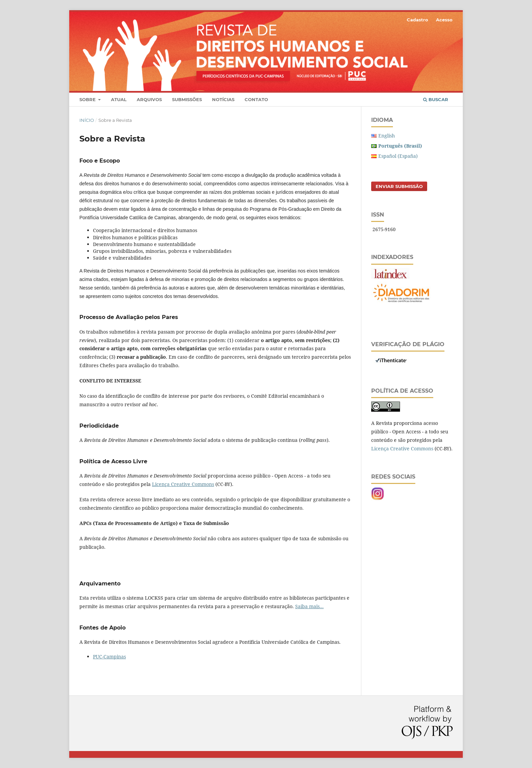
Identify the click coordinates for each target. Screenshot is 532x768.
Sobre (88, 99)
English (387, 136)
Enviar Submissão (399, 186)
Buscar (436, 99)
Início (87, 120)
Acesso (444, 20)
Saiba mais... (309, 606)
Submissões (187, 99)
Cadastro (417, 20)
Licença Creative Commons (183, 484)
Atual (119, 99)
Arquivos (149, 99)
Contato (256, 99)
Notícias (223, 99)
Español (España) (398, 156)
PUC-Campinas (109, 657)
